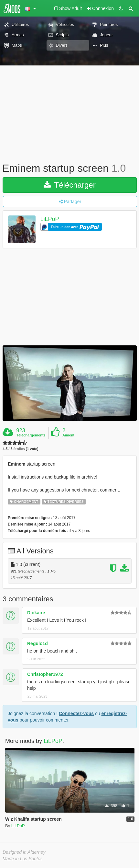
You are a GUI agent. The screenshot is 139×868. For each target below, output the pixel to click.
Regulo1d (37, 643)
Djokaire (36, 613)
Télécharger (69, 185)
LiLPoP (50, 219)
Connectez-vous (76, 713)
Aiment (68, 435)
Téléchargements (31, 435)
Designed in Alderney (24, 852)
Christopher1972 (45, 674)
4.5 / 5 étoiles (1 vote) (21, 449)
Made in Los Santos (23, 859)
